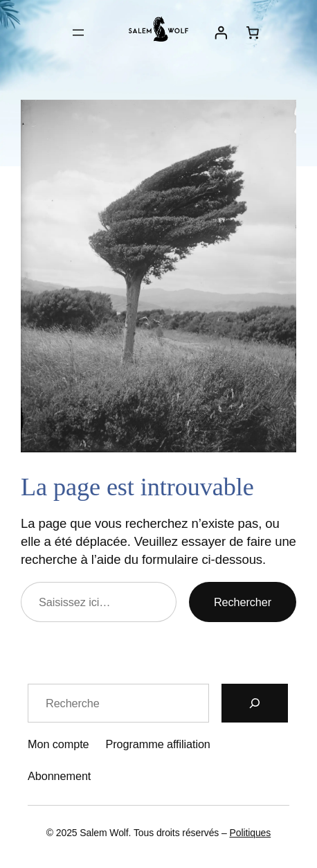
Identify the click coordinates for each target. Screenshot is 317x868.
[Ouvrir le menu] (78, 33)
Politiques (251, 833)
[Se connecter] (220, 33)
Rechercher (243, 602)
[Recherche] (255, 703)
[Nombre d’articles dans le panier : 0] (253, 33)
